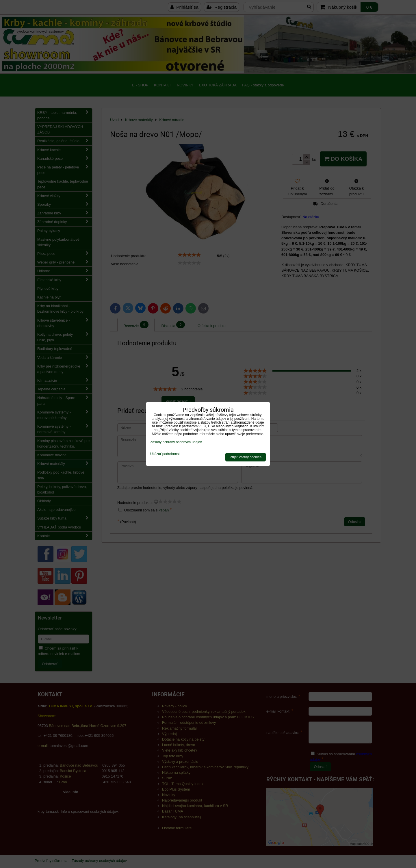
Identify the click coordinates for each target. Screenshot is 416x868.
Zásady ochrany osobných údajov (176, 442)
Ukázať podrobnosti (165, 454)
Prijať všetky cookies (246, 457)
